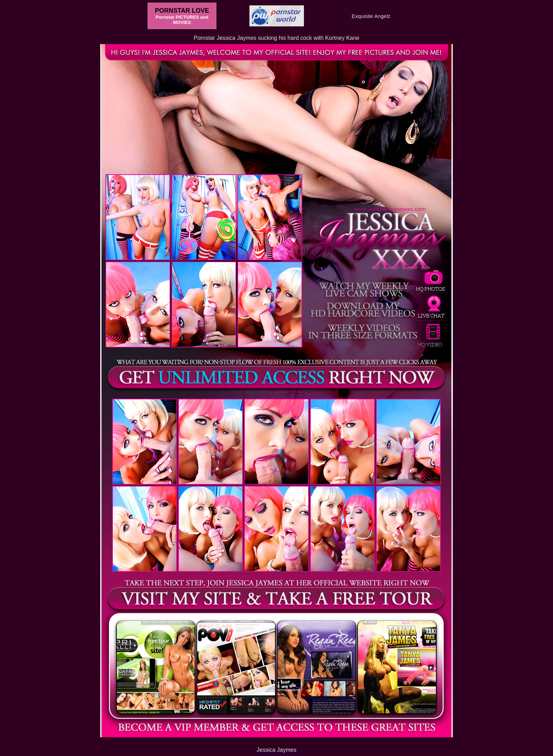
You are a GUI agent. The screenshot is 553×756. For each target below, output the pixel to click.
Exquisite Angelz (371, 16)
